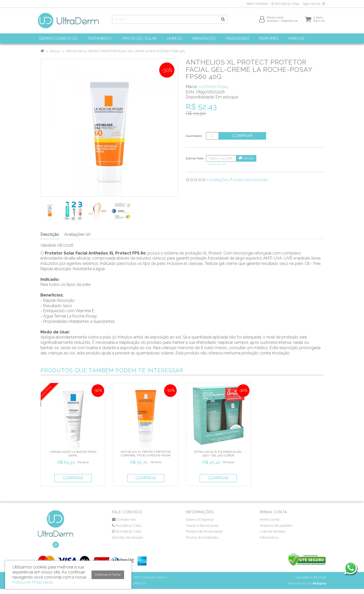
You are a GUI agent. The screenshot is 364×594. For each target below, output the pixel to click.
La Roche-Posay (213, 87)
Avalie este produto (251, 180)
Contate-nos (124, 519)
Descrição (50, 234)
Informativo (269, 537)
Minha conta (270, 519)
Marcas (55, 51)
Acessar (272, 22)
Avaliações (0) (77, 234)
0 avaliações (217, 180)
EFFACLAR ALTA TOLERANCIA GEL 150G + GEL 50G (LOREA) (218, 454)
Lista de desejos (273, 531)
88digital (320, 583)
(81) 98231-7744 (285, 4)
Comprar (244, 136)
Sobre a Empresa (200, 519)
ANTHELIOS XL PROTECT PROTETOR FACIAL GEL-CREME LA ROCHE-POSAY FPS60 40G (125, 51)
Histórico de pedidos (276, 526)
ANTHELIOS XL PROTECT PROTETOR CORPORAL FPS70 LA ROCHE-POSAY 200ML (146, 455)
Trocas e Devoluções (202, 526)
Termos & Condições (202, 537)
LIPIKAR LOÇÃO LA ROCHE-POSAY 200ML (73, 454)
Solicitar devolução (128, 537)
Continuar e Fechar (108, 575)
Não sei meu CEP (217, 164)
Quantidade (194, 136)
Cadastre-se (289, 22)
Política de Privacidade (204, 531)
